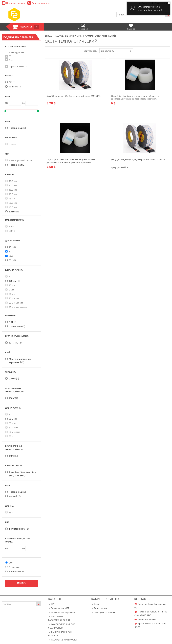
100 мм (14, 281)
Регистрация (99, 608)
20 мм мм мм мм (16, 307)
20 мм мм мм (14, 303)
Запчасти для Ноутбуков (62, 612)
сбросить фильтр (18, 66)
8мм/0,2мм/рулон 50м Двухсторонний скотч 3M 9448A (138, 160)
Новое (10, 144)
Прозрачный (17, 128)
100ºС (13, 398)
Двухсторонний (19, 529)
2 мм (10, 290)
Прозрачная (17, 165)
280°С (10, 231)
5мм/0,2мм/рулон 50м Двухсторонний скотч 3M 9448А (73, 96)
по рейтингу (108, 51)
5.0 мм (14, 212)
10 (8, 277)
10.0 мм (11, 181)
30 (10, 56)
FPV (51, 604)
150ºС (13, 456)
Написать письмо (16, 3)
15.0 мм (11, 190)
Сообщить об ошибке (103, 612)
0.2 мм (14, 379)
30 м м (10, 423)
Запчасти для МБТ (59, 608)
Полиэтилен (17, 326)
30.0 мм (11, 203)
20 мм (10, 294)
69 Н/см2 (15, 343)
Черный (15, 496)
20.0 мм (11, 194)
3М (12, 82)
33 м (9, 436)
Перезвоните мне (41, 3)
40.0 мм (11, 207)
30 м (13, 419)
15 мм (10, 285)
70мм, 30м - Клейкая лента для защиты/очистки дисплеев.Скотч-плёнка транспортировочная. (135, 97)
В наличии (13, 567)
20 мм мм (12, 298)
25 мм (10, 199)
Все (9, 563)
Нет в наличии (15, 571)
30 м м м (12, 428)
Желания (131, 27)
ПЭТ (13, 322)
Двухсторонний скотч (19, 160)
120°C (10, 227)
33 (12, 260)
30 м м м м (13, 432)
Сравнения (83, 27)
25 (12, 247)
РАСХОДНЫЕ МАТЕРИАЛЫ (62, 640)
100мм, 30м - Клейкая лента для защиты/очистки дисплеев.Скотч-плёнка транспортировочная (71, 161)
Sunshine (15, 87)
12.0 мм (11, 185)
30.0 (11, 60)
